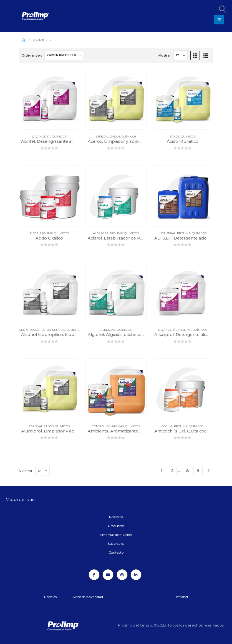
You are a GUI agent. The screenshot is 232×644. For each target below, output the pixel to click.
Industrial (167, 233)
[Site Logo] (21, 16)
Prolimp (46, 233)
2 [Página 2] (172, 471)
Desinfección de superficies (42, 330)
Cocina (167, 426)
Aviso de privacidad (88, 597)
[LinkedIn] (136, 575)
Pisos (34, 233)
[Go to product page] (49, 99)
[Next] (209, 471)
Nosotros (116, 517)
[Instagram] (122, 575)
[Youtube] (108, 575)
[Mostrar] (181, 55)
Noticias (50, 597)
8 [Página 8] (187, 471)
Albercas (100, 233)
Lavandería (41, 137)
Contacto (116, 552)
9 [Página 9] (198, 471)
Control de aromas (108, 426)
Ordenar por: (32, 55)
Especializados (108, 137)
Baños (175, 137)
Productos (116, 526)
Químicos (59, 137)
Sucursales (116, 544)
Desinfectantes (79, 330)
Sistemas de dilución (116, 535)
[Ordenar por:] (64, 55)
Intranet (182, 597)
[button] (222, 9)
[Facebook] (94, 575)
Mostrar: (165, 55)
